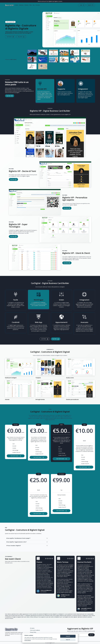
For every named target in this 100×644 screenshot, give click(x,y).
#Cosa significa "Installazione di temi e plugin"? (18, 538)
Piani (31, 5)
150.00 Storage (85, 462)
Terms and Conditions (35, 630)
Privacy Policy (33, 632)
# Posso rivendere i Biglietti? (14, 546)
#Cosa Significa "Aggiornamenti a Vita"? (17, 542)
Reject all (68, 640)
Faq (34, 5)
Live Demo (10, 37)
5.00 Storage (15, 450)
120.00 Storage (62, 453)
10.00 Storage (39, 452)
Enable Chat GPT (39, 510)
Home (17, 5)
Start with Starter (16, 456)
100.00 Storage (62, 505)
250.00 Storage (39, 508)
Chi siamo (38, 5)
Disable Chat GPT (16, 452)
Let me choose (28, 640)
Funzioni (26, 5)
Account (14, 446)
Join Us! (91, 635)
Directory (21, 5)
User (14, 444)
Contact (14, 448)
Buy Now (21, 37)
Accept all (68, 636)
